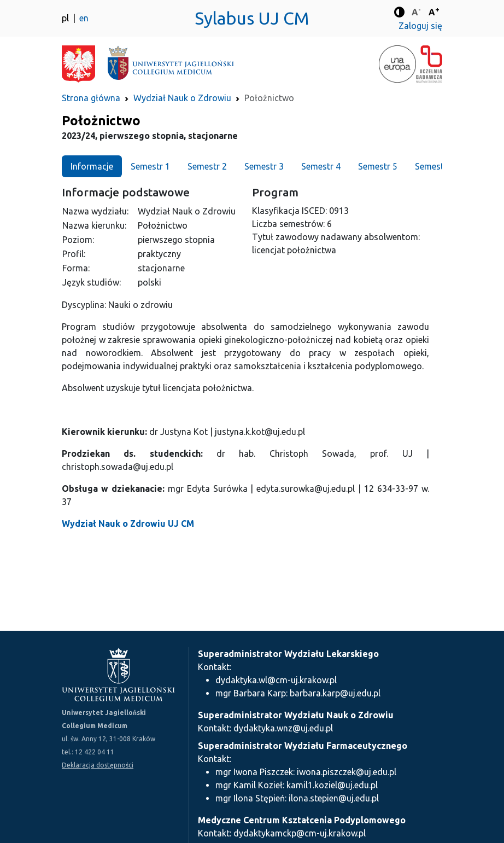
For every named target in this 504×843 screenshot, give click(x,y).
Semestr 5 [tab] (378, 166)
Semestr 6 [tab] (435, 166)
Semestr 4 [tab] (321, 166)
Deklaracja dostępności (98, 765)
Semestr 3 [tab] (264, 166)
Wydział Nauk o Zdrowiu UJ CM (128, 524)
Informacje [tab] (92, 166)
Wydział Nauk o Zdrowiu (182, 98)
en (84, 18)
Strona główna (91, 98)
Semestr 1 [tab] (150, 166)
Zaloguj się (420, 26)
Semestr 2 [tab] (207, 166)
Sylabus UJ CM (252, 18)
